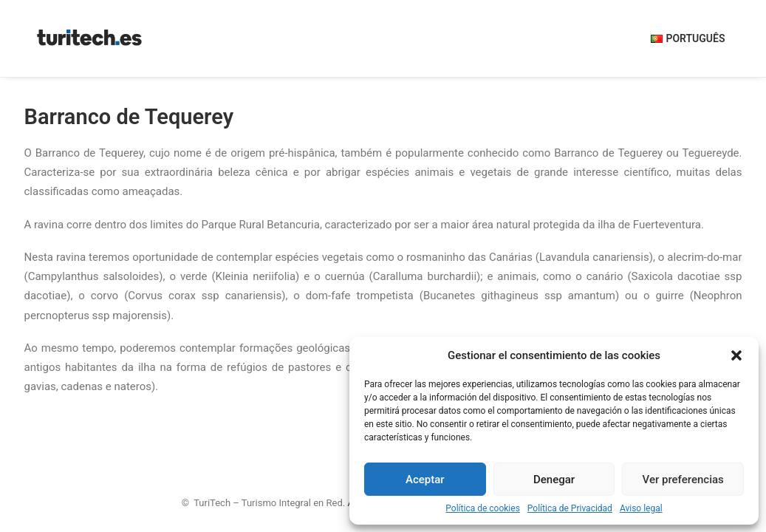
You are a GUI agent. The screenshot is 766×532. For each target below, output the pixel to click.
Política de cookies (483, 508)
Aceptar (425, 480)
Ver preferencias (683, 480)
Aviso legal (641, 508)
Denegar (554, 480)
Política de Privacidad (570, 508)
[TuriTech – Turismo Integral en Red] (90, 38)
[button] (736, 355)
